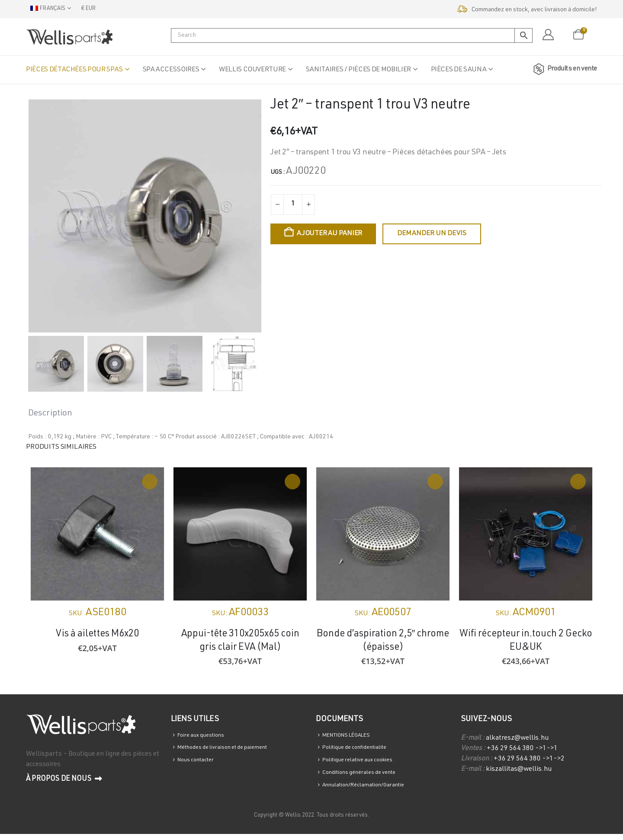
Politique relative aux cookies (363, 764)
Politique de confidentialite (360, 750)
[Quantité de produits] (293, 204)
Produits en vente (564, 69)
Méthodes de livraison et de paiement (229, 750)
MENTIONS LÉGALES (353, 736)
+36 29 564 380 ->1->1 (522, 749)
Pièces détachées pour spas (74, 70)
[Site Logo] (69, 37)
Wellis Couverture (252, 70)
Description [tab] (50, 414)
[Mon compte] (548, 35)
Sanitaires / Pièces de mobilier (358, 70)
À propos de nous (64, 779)
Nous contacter (199, 764)
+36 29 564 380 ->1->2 (529, 759)
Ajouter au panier (329, 234)
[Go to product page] (97, 534)
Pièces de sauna (459, 70)
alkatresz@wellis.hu (517, 738)
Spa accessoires (171, 70)
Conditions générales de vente (364, 777)
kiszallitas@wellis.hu (519, 770)
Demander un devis (432, 234)
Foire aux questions (204, 736)
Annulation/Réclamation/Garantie (369, 791)
